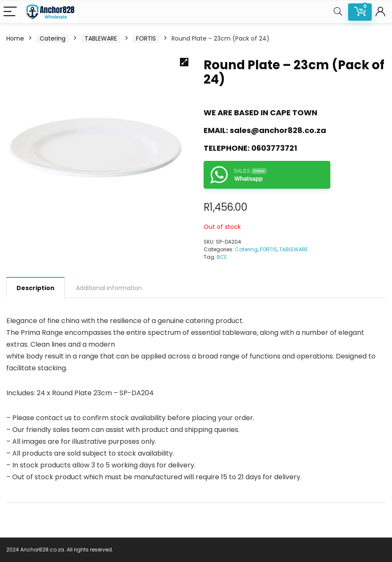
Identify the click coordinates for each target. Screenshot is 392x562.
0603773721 (274, 148)
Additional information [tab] (109, 288)
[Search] (338, 12)
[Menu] (10, 12)
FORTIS (146, 38)
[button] (184, 62)
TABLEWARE (101, 38)
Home (15, 38)
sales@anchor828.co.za (278, 130)
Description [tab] (35, 288)
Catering (53, 38)
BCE (222, 257)
